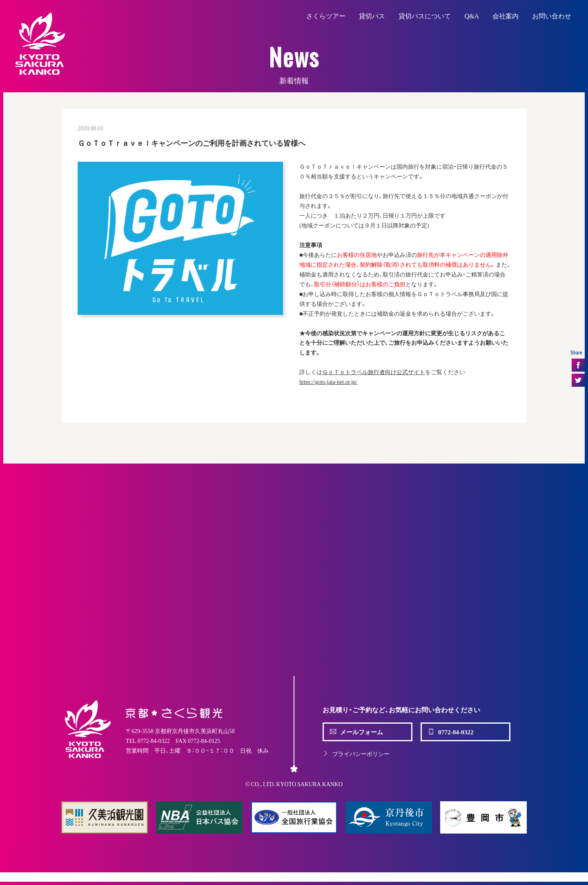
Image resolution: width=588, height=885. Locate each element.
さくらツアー (326, 16)
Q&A (472, 16)
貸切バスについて (425, 16)
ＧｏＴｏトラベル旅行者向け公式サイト (374, 372)
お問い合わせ (552, 16)
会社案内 (506, 16)
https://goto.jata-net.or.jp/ (328, 381)
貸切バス (372, 16)
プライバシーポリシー (356, 753)
